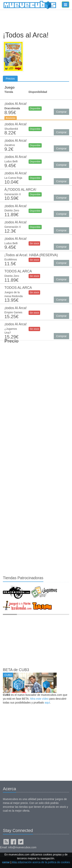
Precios (10, 79)
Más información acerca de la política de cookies (41, 862)
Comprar (61, 112)
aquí (47, 703)
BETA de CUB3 (16, 670)
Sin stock (34, 243)
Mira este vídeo (39, 699)
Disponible (35, 108)
